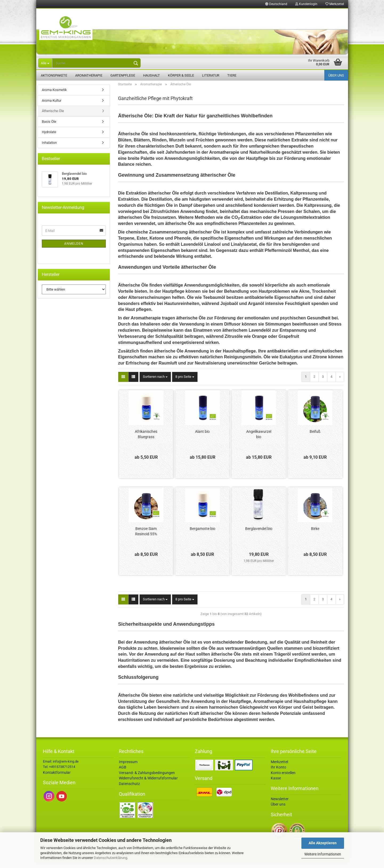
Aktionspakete (54, 75)
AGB (123, 773)
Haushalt (151, 75)
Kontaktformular (57, 779)
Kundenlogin (306, 4)
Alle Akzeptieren (323, 843)
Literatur (211, 75)
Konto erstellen (283, 779)
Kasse (276, 784)
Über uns (336, 75)
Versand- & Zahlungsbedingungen (147, 779)
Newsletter (280, 805)
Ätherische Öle (53, 117)
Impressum (128, 768)
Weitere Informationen (323, 854)
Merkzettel (335, 4)
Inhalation (49, 149)
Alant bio (202, 438)
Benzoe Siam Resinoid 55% (146, 537)
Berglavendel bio (259, 535)
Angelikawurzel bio (259, 440)
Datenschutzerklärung (110, 858)
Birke (315, 535)
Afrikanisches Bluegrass (146, 440)
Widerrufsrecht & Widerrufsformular (148, 784)
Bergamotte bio (203, 535)
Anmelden (74, 250)
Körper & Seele (181, 75)
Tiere (232, 75)
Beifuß (315, 438)
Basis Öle (49, 128)
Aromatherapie (89, 75)
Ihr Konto (278, 773)
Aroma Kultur (52, 107)
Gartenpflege (123, 75)
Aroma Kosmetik (54, 96)
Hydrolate (49, 138)
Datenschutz (129, 790)
